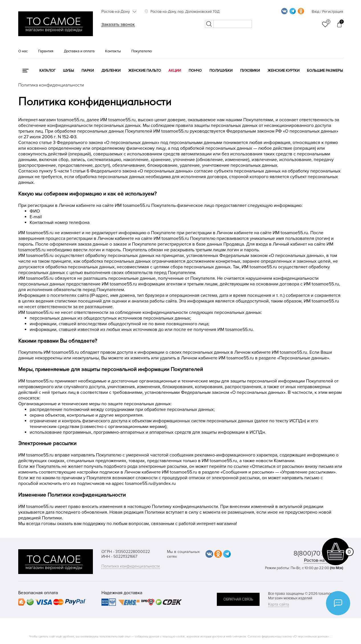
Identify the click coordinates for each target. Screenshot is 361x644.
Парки (88, 71)
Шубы (68, 71)
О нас (23, 51)
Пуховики (250, 71)
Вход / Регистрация (327, 12)
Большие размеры (325, 71)
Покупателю (142, 51)
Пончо (195, 71)
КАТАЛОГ (47, 71)
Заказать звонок (118, 24)
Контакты (113, 51)
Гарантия (46, 51)
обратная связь (238, 599)
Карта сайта (279, 604)
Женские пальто (145, 71)
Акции (175, 71)
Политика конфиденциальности (131, 566)
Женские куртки (284, 71)
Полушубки (221, 71)
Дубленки (111, 71)
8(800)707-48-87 (318, 553)
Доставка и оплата (79, 51)
